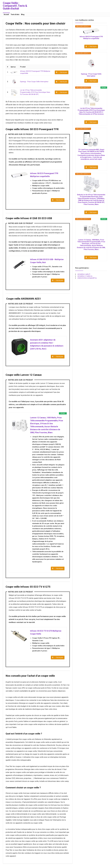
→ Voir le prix (63, 72)
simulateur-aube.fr (84, 274)
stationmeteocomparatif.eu (87, 278)
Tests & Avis (15, 14)
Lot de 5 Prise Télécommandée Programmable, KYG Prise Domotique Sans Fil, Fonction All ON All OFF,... (36, 92)
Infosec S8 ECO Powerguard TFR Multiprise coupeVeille (44, 175)
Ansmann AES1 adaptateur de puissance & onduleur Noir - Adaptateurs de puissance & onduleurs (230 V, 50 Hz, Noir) (47, 345)
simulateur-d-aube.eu (85, 276)
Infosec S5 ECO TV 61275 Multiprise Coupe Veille (46, 634)
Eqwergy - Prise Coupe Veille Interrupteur (34, 81)
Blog (23, 14)
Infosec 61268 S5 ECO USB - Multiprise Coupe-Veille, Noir (47, 261)
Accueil (6, 14)
